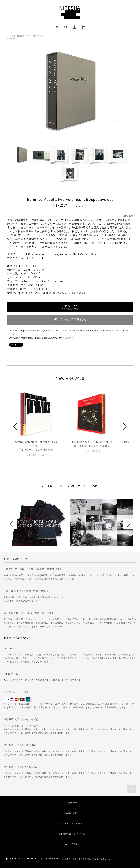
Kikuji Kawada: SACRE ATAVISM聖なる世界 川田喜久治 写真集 (92, 444)
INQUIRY (70, 307)
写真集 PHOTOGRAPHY (20, 36)
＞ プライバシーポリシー (70, 824)
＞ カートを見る (70, 844)
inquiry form (16, 334)
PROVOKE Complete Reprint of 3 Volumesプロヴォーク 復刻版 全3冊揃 (36, 446)
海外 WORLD (39, 36)
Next (124, 426)
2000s (12, 39)
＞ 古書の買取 (70, 813)
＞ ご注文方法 (70, 803)
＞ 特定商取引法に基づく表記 (70, 834)
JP (125, 216)
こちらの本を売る (70, 319)
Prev (16, 426)
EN (131, 216)
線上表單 (69, 338)
